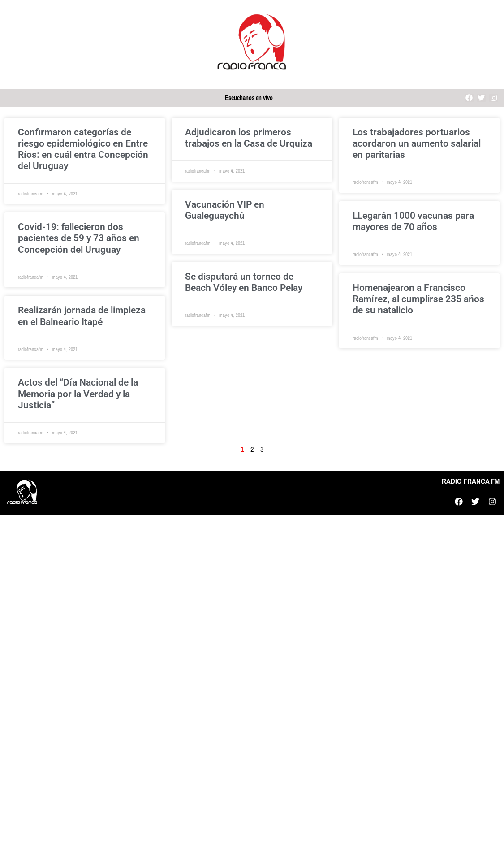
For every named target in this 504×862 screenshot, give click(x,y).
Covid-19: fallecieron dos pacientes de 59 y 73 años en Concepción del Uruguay (79, 238)
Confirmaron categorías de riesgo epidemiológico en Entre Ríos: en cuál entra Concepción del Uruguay (83, 149)
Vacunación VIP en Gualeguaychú (225, 210)
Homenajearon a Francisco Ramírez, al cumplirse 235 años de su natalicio (418, 299)
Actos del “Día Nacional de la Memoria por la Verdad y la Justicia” (78, 394)
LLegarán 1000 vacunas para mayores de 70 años (413, 221)
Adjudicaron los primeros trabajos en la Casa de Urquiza (249, 138)
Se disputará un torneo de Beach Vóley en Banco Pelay (244, 282)
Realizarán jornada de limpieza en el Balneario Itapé (82, 316)
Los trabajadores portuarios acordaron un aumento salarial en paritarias (417, 143)
